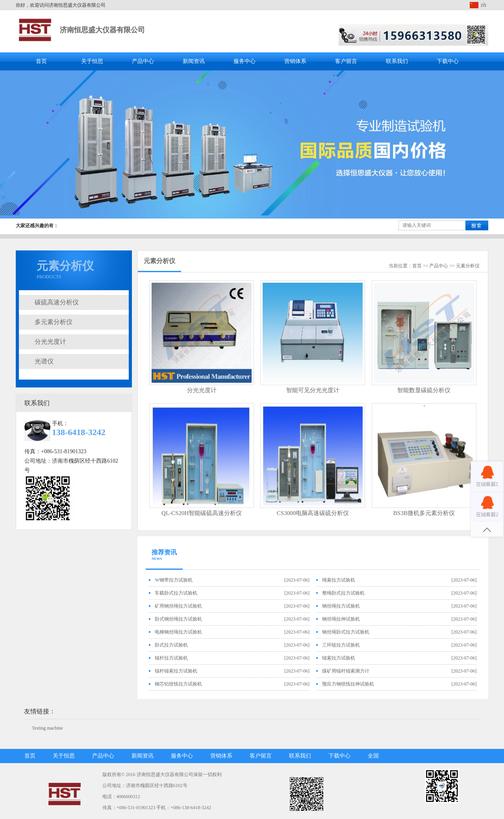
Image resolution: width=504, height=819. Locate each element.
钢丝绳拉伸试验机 (341, 619)
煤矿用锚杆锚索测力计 (346, 671)
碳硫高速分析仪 (57, 302)
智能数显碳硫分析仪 (424, 390)
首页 (41, 61)
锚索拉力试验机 (339, 658)
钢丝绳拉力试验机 (341, 606)
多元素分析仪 (54, 322)
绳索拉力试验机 (339, 580)
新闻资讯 (194, 61)
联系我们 (397, 61)
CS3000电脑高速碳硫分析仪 (313, 513)
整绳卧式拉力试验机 (343, 593)
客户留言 (346, 61)
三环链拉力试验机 (341, 645)
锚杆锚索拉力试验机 (176, 671)
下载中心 (448, 61)
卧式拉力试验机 (171, 645)
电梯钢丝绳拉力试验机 (178, 632)
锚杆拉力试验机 (171, 658)
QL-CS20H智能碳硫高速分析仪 (202, 513)
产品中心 (143, 61)
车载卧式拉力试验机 (176, 593)
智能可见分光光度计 (313, 390)
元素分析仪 (468, 266)
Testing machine (47, 728)
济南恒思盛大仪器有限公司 (102, 30)
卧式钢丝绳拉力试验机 (178, 619)
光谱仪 (44, 361)
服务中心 (245, 61)
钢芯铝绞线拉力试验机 (178, 684)
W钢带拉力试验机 (173, 580)
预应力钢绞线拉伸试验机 (348, 684)
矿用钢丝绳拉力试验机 (178, 606)
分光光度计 (50, 342)
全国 (373, 756)
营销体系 (295, 61)
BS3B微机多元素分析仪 (424, 513)
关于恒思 (92, 61)
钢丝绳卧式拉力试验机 (346, 632)
